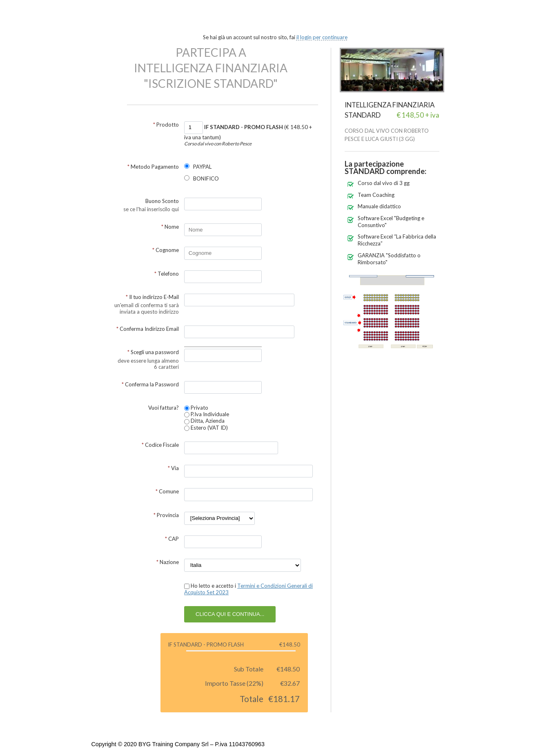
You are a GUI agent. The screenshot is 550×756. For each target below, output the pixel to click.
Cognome (166, 250)
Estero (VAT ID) (206, 428)
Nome (170, 227)
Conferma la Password (150, 384)
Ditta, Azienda (204, 421)
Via (173, 468)
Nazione (168, 562)
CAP (172, 539)
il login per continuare (322, 37)
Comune (167, 491)
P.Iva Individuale (207, 414)
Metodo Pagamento (153, 167)
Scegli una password (153, 352)
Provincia (166, 515)
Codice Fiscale (160, 445)
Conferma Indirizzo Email (148, 329)
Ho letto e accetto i (248, 589)
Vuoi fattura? (164, 408)
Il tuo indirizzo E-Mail (152, 297)
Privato (196, 408)
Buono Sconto (162, 201)
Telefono (167, 274)
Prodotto (166, 125)
